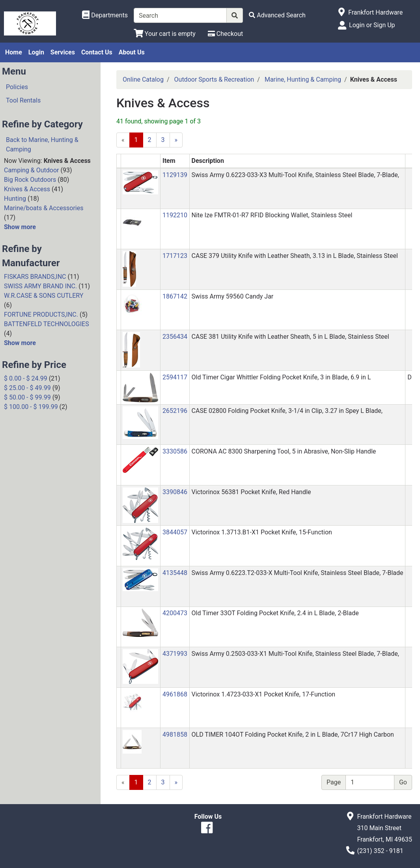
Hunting (15, 199)
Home (14, 52)
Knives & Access (27, 189)
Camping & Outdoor (32, 170)
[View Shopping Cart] (165, 34)
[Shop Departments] (105, 15)
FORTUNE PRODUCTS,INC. (41, 315)
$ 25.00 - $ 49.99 (27, 388)
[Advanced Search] (277, 15)
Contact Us (97, 52)
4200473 (175, 613)
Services (63, 52)
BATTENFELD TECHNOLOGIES (47, 324)
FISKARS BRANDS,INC (35, 277)
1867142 (175, 296)
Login (36, 52)
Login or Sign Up (372, 25)
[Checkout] (225, 34)
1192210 (175, 215)
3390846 (175, 492)
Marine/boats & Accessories (44, 208)
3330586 (175, 451)
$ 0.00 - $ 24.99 (26, 378)
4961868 (175, 694)
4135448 (175, 573)
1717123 (175, 256)
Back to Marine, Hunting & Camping (42, 145)
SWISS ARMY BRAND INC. (40, 286)
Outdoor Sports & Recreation (214, 79)
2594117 (175, 377)
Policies (17, 87)
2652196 (175, 411)
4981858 (175, 735)
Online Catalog (143, 79)
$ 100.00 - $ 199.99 (31, 407)
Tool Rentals (23, 100)
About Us (132, 52)
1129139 (175, 175)
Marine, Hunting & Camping (303, 79)
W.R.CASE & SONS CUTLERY (44, 296)
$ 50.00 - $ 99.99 (27, 397)
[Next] (176, 140)
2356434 (175, 337)
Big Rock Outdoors (30, 180)
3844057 (175, 532)
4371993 (175, 654)
